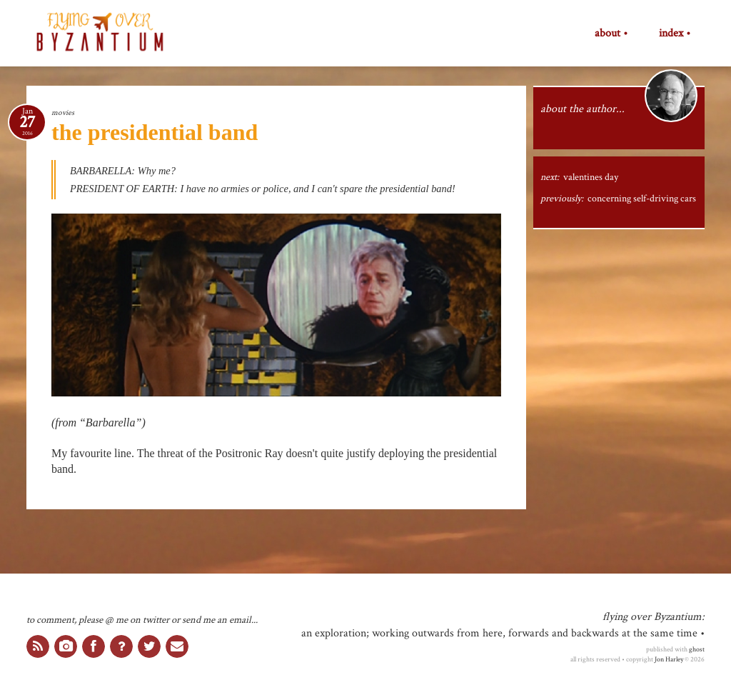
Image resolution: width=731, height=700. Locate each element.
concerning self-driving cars (642, 199)
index (671, 34)
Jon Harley (669, 659)
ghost (697, 649)
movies (63, 112)
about (608, 34)
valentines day (591, 177)
